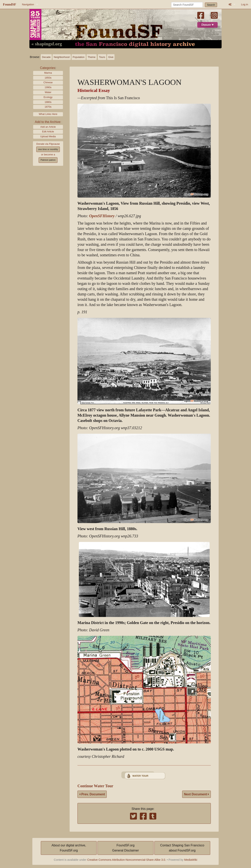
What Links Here (48, 114)
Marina (48, 73)
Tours (102, 57)
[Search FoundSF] (187, 5)
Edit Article (48, 132)
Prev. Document (92, 794)
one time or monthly (48, 149)
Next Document (196, 794)
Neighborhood (62, 57)
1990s (48, 87)
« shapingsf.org (47, 44)
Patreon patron (48, 160)
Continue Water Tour (95, 786)
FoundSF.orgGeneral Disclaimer (125, 848)
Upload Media (48, 136)
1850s (48, 78)
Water (48, 92)
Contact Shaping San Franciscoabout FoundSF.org (182, 848)
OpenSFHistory (102, 216)
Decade (46, 57)
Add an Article (48, 127)
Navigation (28, 4)
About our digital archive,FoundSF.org (69, 848)
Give (111, 57)
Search (211, 5)
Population (79, 57)
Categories (48, 68)
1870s (48, 107)
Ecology (48, 97)
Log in (245, 4)
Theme (92, 57)
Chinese (48, 82)
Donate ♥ (207, 25)
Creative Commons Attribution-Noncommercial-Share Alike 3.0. (127, 860)
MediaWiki (191, 860)
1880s (48, 102)
